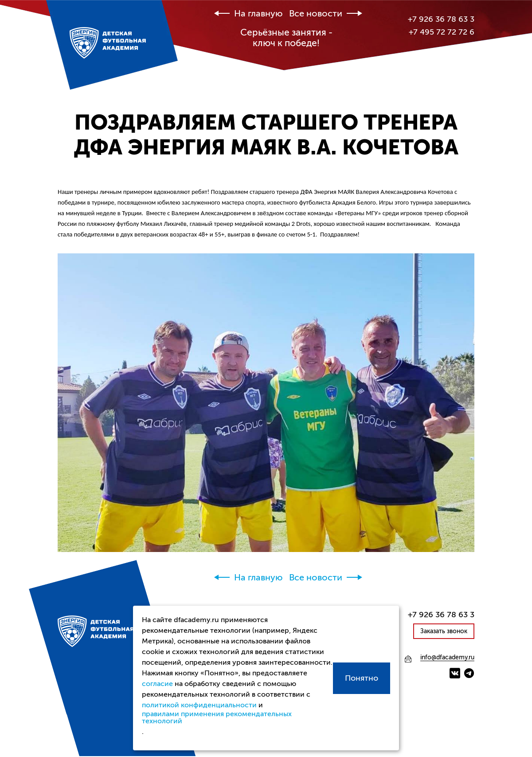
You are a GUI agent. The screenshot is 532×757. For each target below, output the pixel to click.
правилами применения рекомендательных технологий (217, 718)
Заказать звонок (444, 631)
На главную (258, 14)
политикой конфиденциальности (199, 705)
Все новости (316, 14)
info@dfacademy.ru (447, 658)
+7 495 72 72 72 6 (442, 32)
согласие (157, 684)
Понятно (362, 678)
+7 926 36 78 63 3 (441, 19)
